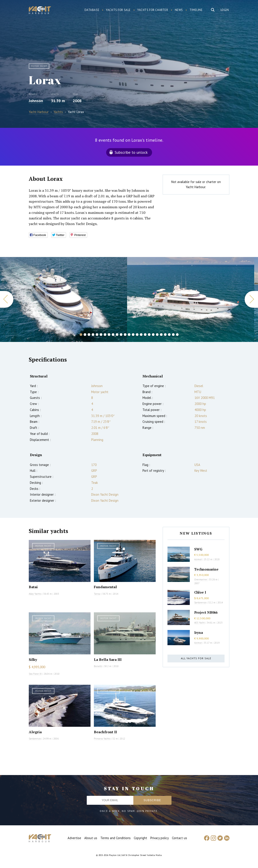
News (179, 10)
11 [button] (121, 335)
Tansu (97, 594)
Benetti (98, 666)
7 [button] (105, 335)
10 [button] (117, 335)
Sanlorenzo (35, 739)
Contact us (180, 838)
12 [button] (125, 335)
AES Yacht (199, 623)
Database (92, 10)
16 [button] (141, 335)
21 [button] (161, 335)
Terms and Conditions (116, 838)
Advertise (74, 838)
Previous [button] (7, 299)
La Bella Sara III (108, 659)
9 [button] (113, 335)
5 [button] (97, 335)
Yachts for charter (153, 10)
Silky (33, 659)
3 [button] (89, 335)
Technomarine (206, 569)
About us (91, 838)
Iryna (199, 632)
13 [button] (129, 335)
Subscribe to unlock (131, 152)
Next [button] (251, 299)
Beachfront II (105, 732)
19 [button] (153, 335)
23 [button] (169, 335)
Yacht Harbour (40, 11)
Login (225, 10)
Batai (33, 587)
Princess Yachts (102, 739)
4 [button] (93, 335)
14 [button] (133, 335)
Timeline (196, 10)
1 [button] (81, 335)
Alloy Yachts (35, 594)
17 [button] (145, 335)
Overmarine (201, 579)
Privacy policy (160, 838)
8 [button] (109, 335)
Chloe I (200, 592)
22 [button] (165, 335)
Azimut (198, 559)
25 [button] (177, 335)
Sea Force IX (35, 674)
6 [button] (101, 335)
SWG (198, 549)
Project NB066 (206, 612)
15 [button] (137, 335)
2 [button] (85, 335)
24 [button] (173, 335)
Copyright (140, 838)
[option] (191, 299)
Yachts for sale (118, 10)
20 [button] (157, 335)
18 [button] (149, 335)
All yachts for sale (196, 658)
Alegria (35, 732)
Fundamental (105, 587)
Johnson (36, 101)
